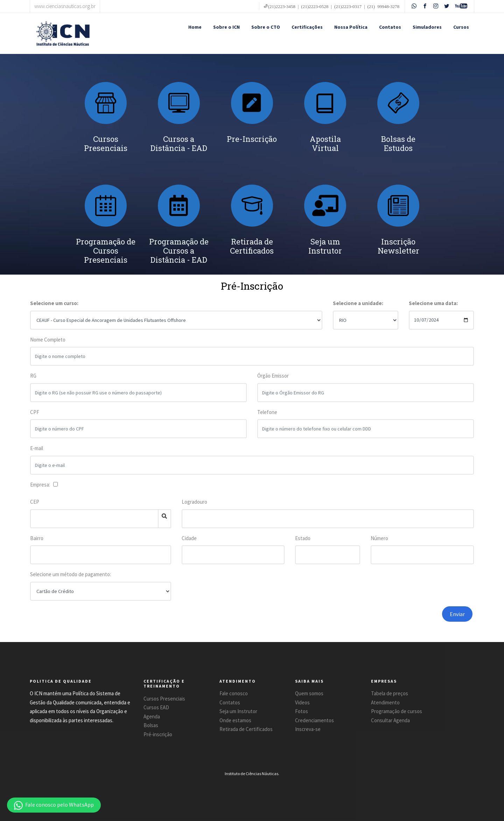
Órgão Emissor (273, 376)
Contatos (390, 27)
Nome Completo (48, 340)
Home (195, 27)
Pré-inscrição (158, 734)
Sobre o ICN (226, 27)
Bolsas (151, 725)
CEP (35, 502)
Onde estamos (235, 720)
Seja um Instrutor (238, 711)
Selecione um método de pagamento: (71, 574)
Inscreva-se (308, 729)
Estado (303, 538)
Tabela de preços (390, 693)
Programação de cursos (397, 711)
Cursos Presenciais (164, 699)
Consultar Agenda (390, 720)
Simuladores (427, 27)
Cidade (189, 538)
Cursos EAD (156, 707)
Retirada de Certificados (246, 729)
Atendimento (385, 702)
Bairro (37, 538)
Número (379, 538)
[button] (54, 805)
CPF (35, 413)
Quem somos (309, 693)
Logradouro (194, 502)
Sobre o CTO (266, 27)
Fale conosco (234, 693)
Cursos (461, 27)
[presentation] (372, 620)
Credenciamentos (314, 720)
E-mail (37, 449)
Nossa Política (351, 27)
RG (33, 376)
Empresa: (41, 485)
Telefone (267, 413)
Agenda (152, 716)
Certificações (307, 27)
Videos (302, 702)
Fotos (302, 711)
